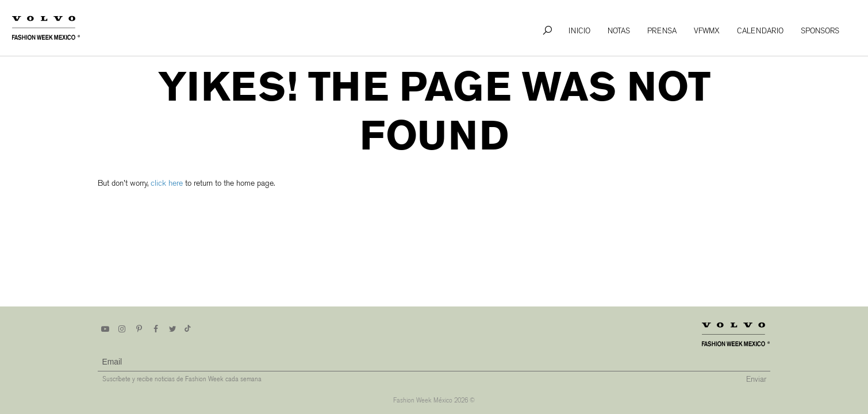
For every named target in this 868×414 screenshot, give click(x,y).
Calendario (760, 31)
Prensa (662, 31)
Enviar (756, 379)
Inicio (579, 31)
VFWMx (707, 31)
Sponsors (820, 31)
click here (167, 183)
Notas (619, 31)
